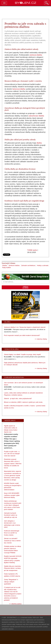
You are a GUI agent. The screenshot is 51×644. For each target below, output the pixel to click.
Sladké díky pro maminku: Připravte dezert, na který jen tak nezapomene (13, 568)
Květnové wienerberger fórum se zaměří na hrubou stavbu (12, 533)
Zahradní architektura (28, 265)
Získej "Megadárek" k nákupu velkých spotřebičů (11, 582)
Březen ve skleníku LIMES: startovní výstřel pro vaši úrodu (23, 402)
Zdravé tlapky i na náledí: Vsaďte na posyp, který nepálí (22, 354)
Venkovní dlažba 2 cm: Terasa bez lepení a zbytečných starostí (25, 327)
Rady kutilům (7, 268)
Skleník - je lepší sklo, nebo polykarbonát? (18, 399)
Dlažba (5, 265)
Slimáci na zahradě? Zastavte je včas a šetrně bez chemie (12, 541)
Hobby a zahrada (43, 265)
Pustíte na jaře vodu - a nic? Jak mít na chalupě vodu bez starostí (12, 454)
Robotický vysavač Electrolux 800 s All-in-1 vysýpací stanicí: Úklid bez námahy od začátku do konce (13, 463)
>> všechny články (41, 339)
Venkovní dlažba (14, 265)
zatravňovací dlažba (36, 116)
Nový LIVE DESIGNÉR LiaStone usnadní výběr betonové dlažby (12, 495)
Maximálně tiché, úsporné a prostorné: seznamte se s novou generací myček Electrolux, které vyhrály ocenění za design (12, 475)
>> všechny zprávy (15, 604)
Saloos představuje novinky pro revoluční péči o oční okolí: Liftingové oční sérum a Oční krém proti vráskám (13, 505)
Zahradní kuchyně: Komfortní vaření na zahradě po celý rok (11, 515)
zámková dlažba (36, 55)
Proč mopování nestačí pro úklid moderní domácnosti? (22, 335)
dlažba (39, 143)
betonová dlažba (19, 89)
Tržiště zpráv (32, 250)
